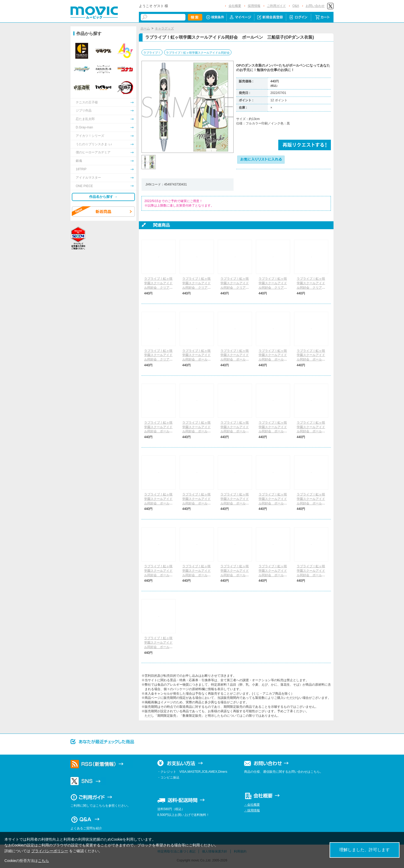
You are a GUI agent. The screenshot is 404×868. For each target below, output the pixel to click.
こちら (43, 861)
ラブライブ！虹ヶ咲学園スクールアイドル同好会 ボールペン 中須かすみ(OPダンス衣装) (235, 360)
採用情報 (254, 6)
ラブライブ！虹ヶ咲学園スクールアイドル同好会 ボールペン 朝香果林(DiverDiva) (158, 575)
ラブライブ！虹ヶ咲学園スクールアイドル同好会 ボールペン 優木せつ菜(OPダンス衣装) (235, 431)
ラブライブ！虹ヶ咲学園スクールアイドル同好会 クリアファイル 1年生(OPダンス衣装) (158, 287)
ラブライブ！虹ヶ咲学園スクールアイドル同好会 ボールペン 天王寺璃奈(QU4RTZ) (158, 647)
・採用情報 (252, 810)
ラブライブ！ (152, 53)
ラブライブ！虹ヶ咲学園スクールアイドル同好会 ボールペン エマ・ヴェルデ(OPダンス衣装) (273, 431)
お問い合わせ (315, 6)
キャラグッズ (164, 28)
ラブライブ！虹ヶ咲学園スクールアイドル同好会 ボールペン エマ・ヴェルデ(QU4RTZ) (311, 575)
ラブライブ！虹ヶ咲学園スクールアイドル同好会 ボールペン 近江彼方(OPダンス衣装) (196, 431)
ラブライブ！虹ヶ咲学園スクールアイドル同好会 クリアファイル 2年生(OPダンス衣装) (196, 287)
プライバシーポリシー (50, 851)
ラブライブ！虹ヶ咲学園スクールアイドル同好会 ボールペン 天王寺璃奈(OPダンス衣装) (311, 431)
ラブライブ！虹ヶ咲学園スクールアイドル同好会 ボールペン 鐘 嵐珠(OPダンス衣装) (197, 503)
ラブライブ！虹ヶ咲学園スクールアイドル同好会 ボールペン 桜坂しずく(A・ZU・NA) (273, 503)
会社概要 (235, 6)
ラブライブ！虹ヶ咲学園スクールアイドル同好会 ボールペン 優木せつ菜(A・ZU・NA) (311, 503)
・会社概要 (252, 805)
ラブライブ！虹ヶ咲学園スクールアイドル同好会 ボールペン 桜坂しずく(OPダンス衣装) (273, 360)
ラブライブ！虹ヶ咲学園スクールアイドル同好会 (198, 53)
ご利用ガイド (276, 6)
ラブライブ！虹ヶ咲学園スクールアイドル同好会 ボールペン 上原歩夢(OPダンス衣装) (196, 360)
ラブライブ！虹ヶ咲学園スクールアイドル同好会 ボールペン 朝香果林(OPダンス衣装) (311, 360)
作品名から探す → (103, 197)
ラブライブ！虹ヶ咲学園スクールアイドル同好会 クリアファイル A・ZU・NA (273, 287)
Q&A (296, 6)
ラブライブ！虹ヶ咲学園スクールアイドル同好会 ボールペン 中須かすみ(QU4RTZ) (235, 575)
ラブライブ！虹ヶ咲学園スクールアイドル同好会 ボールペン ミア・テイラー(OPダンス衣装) (158, 503)
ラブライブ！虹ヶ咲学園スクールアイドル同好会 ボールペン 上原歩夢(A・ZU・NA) (235, 503)
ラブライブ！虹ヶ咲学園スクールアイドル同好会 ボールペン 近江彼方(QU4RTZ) (273, 575)
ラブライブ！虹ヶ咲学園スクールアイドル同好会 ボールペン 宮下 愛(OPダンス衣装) (158, 431)
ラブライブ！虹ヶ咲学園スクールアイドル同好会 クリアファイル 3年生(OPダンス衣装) (235, 287)
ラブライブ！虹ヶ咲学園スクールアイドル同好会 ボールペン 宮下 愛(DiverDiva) (196, 575)
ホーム (145, 28)
